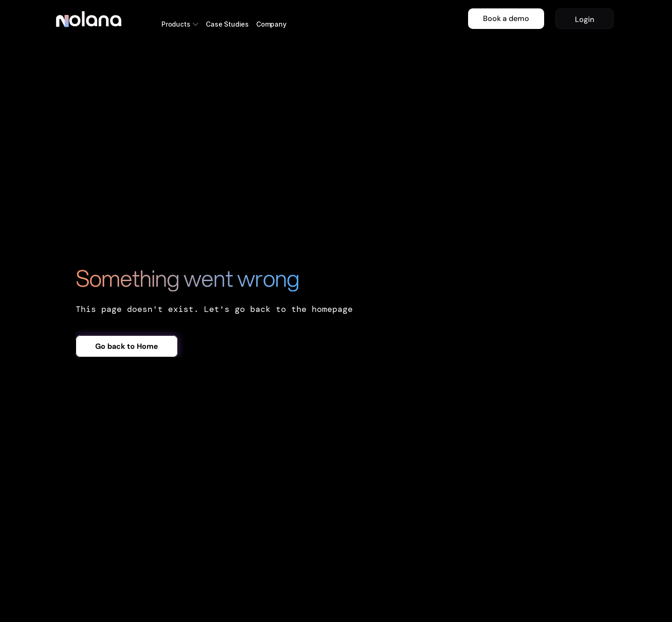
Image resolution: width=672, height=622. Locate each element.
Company (271, 24)
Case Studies (227, 24)
